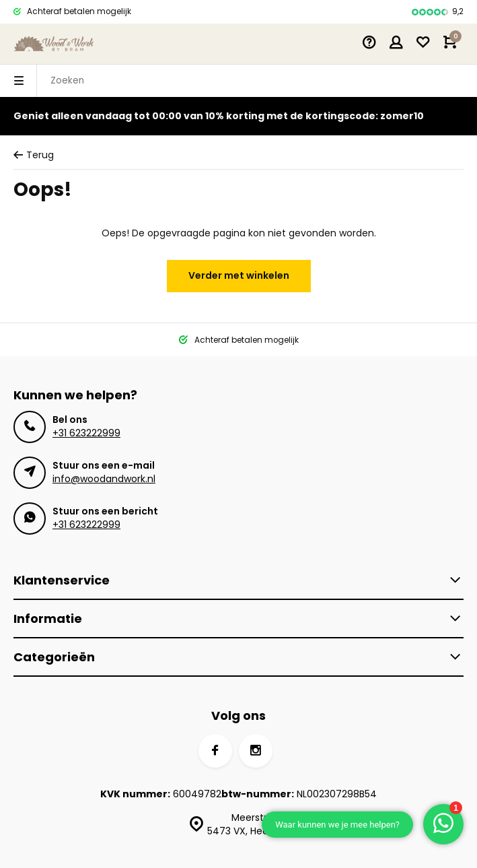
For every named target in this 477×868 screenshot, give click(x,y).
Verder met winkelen (239, 275)
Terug (34, 155)
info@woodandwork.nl (104, 479)
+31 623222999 (86, 433)
